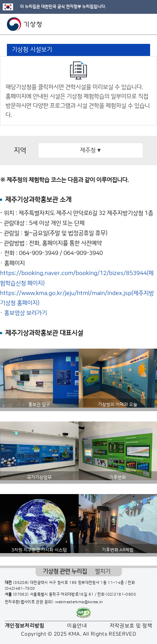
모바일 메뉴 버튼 (146, 24)
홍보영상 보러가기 (26, 313)
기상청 (24, 24)
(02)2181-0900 (121, 595)
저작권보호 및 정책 (131, 626)
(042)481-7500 (20, 589)
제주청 (91, 150)
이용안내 (77, 626)
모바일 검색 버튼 (135, 24)
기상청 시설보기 (32, 50)
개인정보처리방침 (25, 626)
